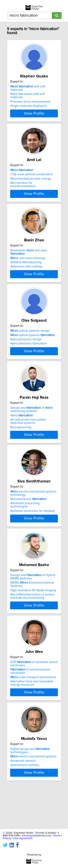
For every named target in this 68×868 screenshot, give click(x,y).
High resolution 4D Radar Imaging (33, 623)
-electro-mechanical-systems (33, 789)
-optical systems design (30, 347)
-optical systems (33, 351)
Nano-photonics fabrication (29, 360)
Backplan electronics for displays (33, 540)
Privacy (7, 838)
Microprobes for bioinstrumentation (23, 188)
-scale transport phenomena (33, 710)
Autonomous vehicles (25, 798)
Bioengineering (21, 453)
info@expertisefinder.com (37, 836)
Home (57, 836)
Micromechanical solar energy (31, 182)
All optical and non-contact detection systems (28, 448)
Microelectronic (28, 528)
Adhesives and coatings (26, 276)
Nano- (22, 442)
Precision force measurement (30, 102)
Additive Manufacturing (26, 272)
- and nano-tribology (28, 268)
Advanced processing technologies (25, 534)
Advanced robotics (23, 794)
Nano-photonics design (26, 356)
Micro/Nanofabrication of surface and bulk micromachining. (32, 629)
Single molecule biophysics (29, 106)
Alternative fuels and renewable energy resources (32, 716)
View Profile (34, 117)
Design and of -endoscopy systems (32, 436)
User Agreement (23, 838)
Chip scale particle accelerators (32, 178)
